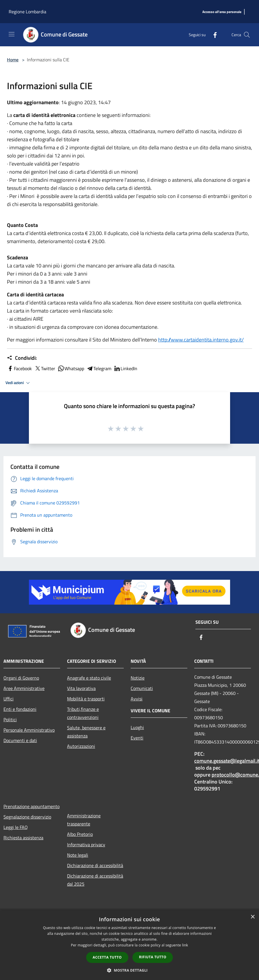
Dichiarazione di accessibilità (95, 865)
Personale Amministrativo (29, 730)
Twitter (45, 368)
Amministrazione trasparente (84, 820)
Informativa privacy (86, 845)
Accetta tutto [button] (107, 957)
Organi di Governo (21, 678)
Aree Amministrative (24, 688)
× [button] (252, 917)
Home (13, 60)
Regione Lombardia (27, 12)
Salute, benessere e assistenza (86, 732)
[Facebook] (213, 35)
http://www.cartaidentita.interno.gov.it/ (201, 340)
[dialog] (129, 945)
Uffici (9, 699)
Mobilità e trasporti (86, 699)
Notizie (138, 678)
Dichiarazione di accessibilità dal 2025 (95, 880)
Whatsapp (71, 368)
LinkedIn (125, 368)
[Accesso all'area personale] (222, 12)
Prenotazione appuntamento (32, 806)
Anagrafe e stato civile (89, 678)
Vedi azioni (18, 383)
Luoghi (137, 727)
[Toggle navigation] (12, 34)
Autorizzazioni (81, 746)
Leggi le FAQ (16, 827)
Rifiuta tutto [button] (153, 957)
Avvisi (137, 699)
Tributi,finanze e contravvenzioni (83, 713)
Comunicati (142, 688)
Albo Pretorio (80, 834)
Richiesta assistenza (23, 838)
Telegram (99, 368)
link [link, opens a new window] (185, 945)
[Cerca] (247, 35)
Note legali (78, 855)
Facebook (19, 368)
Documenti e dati (20, 740)
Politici (10, 720)
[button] (129, 970)
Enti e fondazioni (20, 709)
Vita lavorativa (81, 688)
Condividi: (22, 358)
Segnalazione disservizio (27, 817)
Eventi (137, 738)
